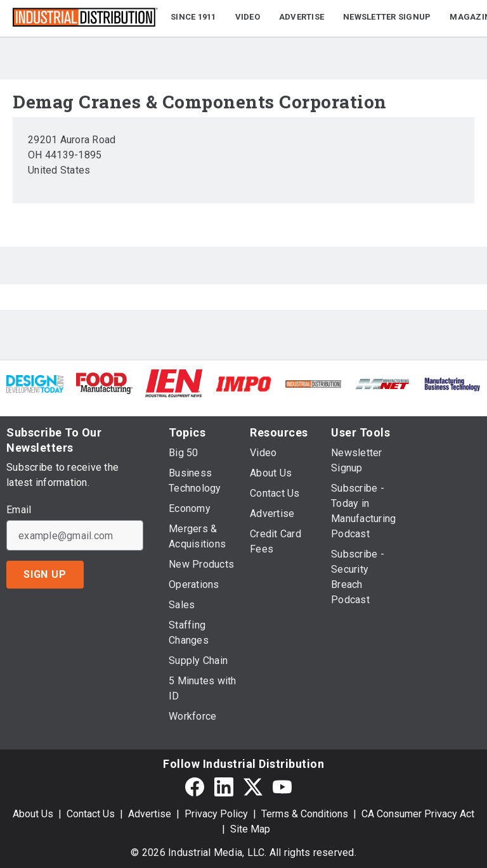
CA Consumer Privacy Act (418, 814)
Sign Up (45, 574)
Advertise (150, 814)
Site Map (250, 829)
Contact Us (91, 814)
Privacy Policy (216, 814)
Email (19, 510)
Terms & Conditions (305, 814)
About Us (33, 814)
